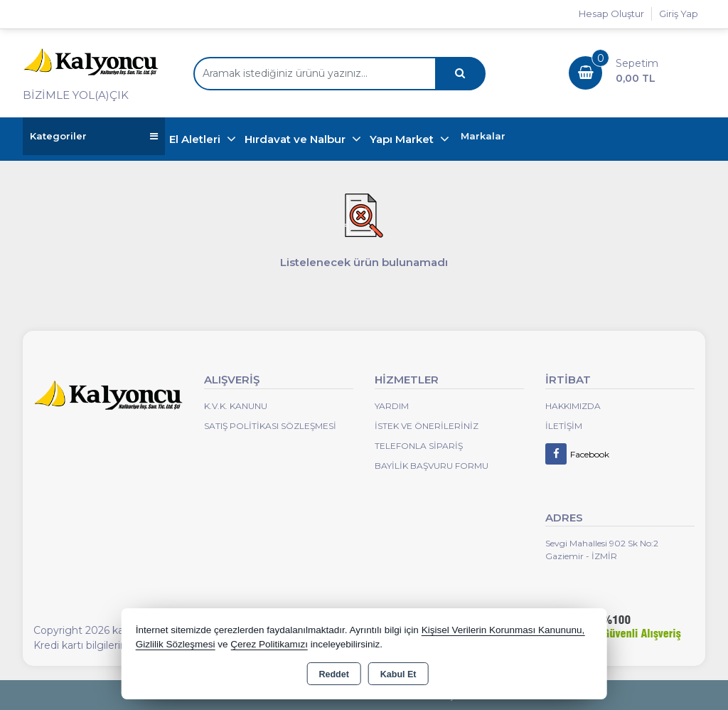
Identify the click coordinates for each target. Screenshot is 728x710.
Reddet (333, 674)
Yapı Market (403, 139)
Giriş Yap (679, 14)
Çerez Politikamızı (269, 644)
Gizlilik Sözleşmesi (176, 644)
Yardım (392, 406)
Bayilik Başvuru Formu (432, 466)
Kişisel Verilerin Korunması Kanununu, (503, 630)
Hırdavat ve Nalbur (296, 139)
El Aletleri (196, 139)
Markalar (483, 136)
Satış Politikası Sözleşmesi (270, 426)
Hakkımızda (573, 406)
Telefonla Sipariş (419, 446)
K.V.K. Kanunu (236, 406)
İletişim (564, 426)
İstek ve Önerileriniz (427, 426)
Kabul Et (398, 674)
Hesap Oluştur (611, 14)
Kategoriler (94, 136)
